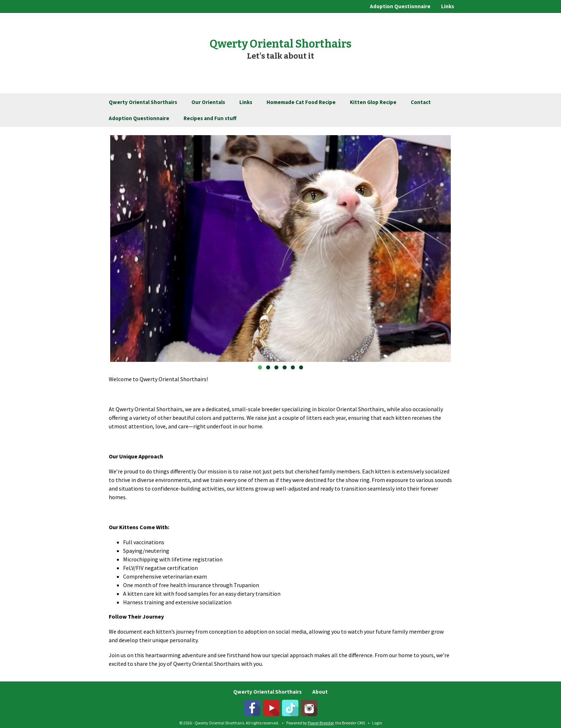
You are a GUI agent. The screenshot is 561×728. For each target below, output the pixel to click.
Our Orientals (208, 102)
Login (377, 723)
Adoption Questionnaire (400, 6)
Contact (421, 102)
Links (448, 6)
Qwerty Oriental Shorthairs (143, 102)
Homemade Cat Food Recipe (301, 102)
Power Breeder (321, 723)
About (320, 692)
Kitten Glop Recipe (373, 102)
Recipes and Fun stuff (210, 118)
